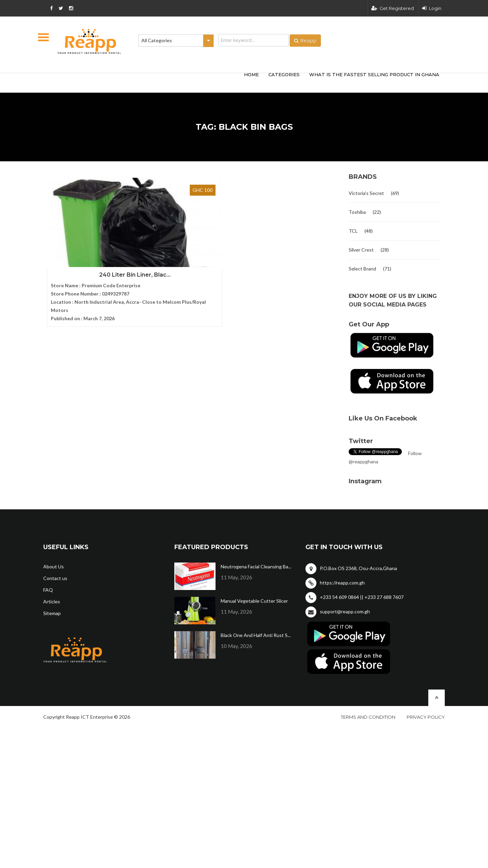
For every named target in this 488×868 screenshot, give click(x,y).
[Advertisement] (144, 82)
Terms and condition (368, 717)
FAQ (48, 590)
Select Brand (362, 269)
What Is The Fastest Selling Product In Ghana (374, 74)
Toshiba (357, 212)
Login (432, 8)
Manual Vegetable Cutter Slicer (254, 601)
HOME (251, 74)
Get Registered (393, 8)
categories (284, 74)
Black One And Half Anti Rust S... (256, 635)
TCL (353, 231)
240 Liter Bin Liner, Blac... (90, 247)
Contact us (55, 578)
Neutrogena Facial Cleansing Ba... (256, 566)
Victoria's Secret (366, 193)
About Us (54, 566)
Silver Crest (361, 250)
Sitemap (52, 613)
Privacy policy (426, 717)
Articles (52, 601)
